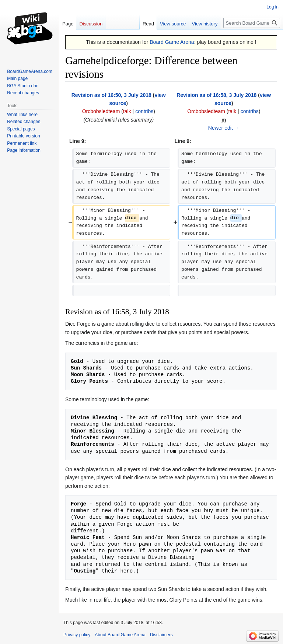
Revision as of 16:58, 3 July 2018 (216, 95)
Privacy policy (77, 635)
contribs (144, 111)
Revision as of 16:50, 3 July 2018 (111, 95)
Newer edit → (224, 128)
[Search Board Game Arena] (252, 23)
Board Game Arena (172, 42)
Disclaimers (161, 635)
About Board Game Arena (120, 635)
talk (127, 111)
